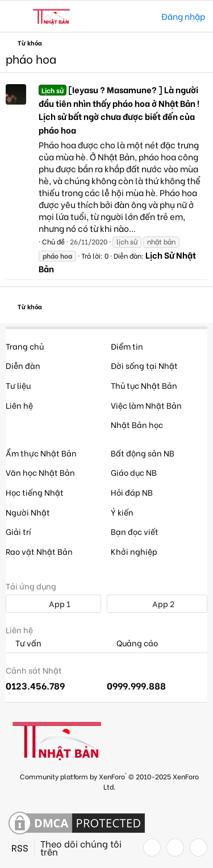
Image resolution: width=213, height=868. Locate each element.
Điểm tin (127, 346)
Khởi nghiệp (134, 551)
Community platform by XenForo (109, 781)
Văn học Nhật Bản (40, 472)
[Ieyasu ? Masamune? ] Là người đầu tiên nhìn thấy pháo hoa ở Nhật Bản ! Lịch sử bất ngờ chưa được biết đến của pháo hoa (119, 109)
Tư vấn (24, 643)
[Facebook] (152, 848)
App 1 (53, 603)
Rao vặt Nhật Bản (39, 551)
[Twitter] (175, 848)
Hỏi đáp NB (132, 492)
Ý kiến (122, 512)
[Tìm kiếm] (145, 16)
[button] (16, 16)
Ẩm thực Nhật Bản (41, 453)
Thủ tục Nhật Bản (144, 385)
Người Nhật (28, 512)
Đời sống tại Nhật (144, 365)
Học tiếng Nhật (35, 492)
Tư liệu (18, 385)
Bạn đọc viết (135, 531)
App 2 (157, 603)
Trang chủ (25, 346)
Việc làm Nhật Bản (146, 405)
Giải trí (18, 531)
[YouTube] (199, 848)
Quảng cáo (132, 643)
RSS (20, 848)
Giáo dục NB (134, 472)
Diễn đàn (23, 365)
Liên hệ (19, 405)
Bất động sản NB (143, 453)
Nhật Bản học (137, 424)
